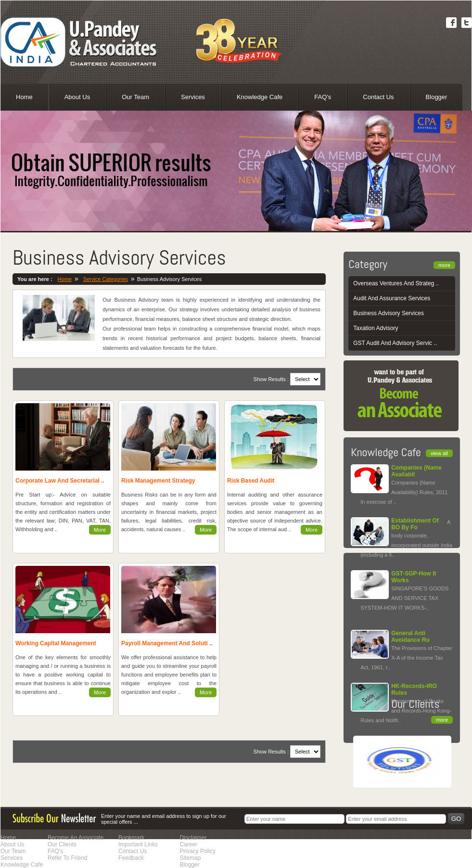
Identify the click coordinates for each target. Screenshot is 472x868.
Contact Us (378, 97)
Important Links (138, 844)
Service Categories (106, 279)
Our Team (135, 97)
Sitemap (190, 858)
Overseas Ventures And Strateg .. (396, 283)
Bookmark (131, 838)
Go (456, 819)
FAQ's (323, 97)
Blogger (437, 97)
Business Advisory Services (389, 313)
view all (439, 453)
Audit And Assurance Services (392, 298)
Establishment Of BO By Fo (415, 524)
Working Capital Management (56, 643)
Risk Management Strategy (158, 481)
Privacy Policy (198, 851)
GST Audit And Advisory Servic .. (395, 343)
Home (24, 97)
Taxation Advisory (376, 328)
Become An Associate (76, 838)
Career (188, 844)
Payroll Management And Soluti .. (167, 643)
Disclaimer (193, 838)
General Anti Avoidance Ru (410, 637)
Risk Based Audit (251, 481)
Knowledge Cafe (260, 97)
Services (193, 97)
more (444, 265)
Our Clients (62, 844)
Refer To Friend (67, 858)
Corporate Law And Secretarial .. (60, 481)
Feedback (131, 858)
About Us (77, 97)
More (100, 530)
